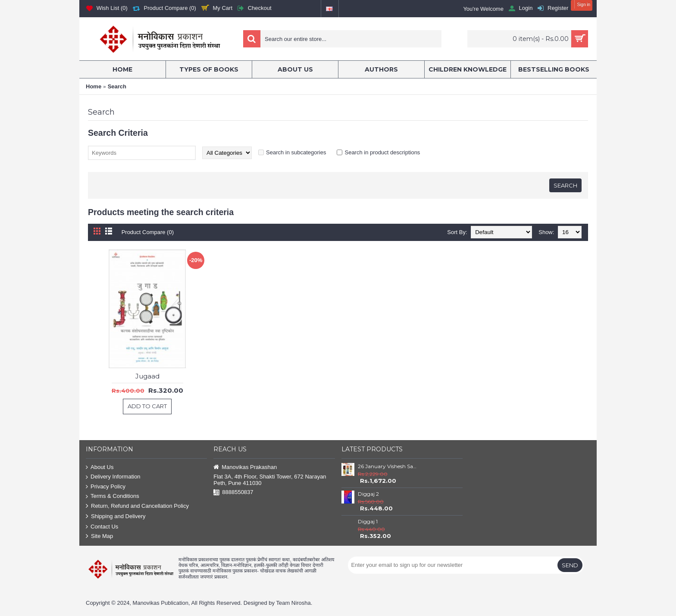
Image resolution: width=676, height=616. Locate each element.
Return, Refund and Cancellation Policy (137, 506)
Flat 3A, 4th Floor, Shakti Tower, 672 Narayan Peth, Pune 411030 (270, 480)
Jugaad (147, 376)
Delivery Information (113, 477)
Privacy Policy (106, 487)
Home (94, 86)
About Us (100, 467)
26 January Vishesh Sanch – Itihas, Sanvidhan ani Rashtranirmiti (388, 466)
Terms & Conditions (113, 496)
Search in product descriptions (382, 152)
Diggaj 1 (368, 521)
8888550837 (233, 492)
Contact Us (102, 527)
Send (570, 565)
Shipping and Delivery (116, 517)
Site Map (99, 536)
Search (117, 86)
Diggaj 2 (368, 494)
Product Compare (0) (148, 232)
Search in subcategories (296, 152)
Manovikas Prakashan (245, 467)
